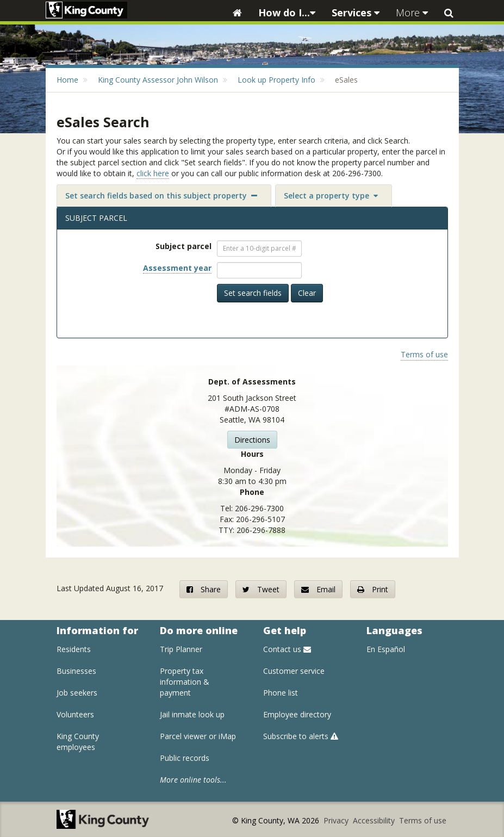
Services (356, 13)
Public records (185, 758)
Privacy (337, 820)
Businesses (76, 671)
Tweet (261, 589)
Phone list (281, 693)
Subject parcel (183, 246)
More (412, 13)
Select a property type (331, 196)
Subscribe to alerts (301, 736)
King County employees (78, 742)
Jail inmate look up (192, 714)
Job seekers (77, 693)
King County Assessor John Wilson (158, 80)
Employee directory (297, 714)
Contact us (287, 649)
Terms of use (424, 354)
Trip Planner (181, 649)
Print (373, 589)
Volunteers (75, 714)
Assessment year (177, 268)
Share (204, 589)
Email (318, 589)
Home (67, 80)
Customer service (294, 671)
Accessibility (375, 820)
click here (153, 173)
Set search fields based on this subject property (161, 196)
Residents (74, 649)
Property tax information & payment (185, 682)
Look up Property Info (276, 80)
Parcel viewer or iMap (198, 736)
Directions (252, 440)
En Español (386, 649)
